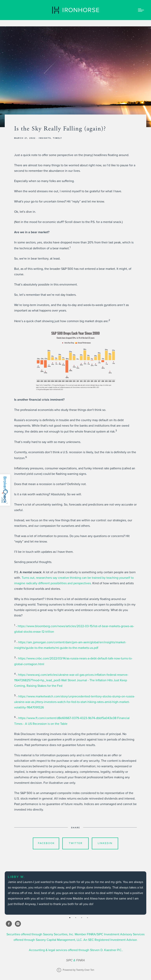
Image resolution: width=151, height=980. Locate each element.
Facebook (46, 843)
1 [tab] (70, 918)
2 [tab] (76, 918)
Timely (58, 138)
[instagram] (18, 924)
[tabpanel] (75, 893)
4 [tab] (87, 918)
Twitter (76, 843)
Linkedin (105, 843)
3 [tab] (82, 918)
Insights (45, 138)
